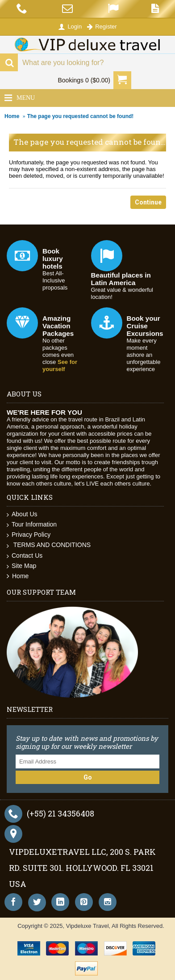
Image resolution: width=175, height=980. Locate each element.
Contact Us (25, 556)
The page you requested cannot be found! (81, 116)
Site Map (21, 566)
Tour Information (32, 525)
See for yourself (60, 365)
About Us (22, 514)
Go (88, 777)
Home (12, 116)
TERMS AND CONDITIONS (49, 545)
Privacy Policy (29, 535)
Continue (148, 202)
